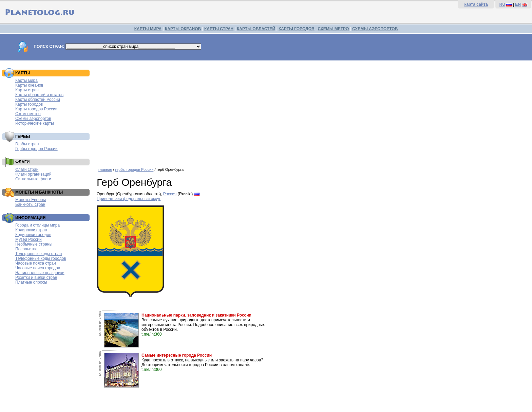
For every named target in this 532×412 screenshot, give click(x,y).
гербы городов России (134, 169)
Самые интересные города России (177, 355)
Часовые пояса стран (36, 263)
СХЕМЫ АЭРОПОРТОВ (375, 29)
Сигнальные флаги (33, 179)
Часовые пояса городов (38, 268)
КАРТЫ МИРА (148, 29)
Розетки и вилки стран (36, 277)
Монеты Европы (31, 200)
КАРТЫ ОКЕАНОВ (183, 29)
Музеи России (28, 239)
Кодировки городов (33, 235)
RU (502, 4)
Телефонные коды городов (41, 258)
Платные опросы (31, 282)
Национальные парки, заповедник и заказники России (196, 315)
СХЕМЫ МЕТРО (333, 29)
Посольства (26, 249)
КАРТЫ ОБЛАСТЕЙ (256, 29)
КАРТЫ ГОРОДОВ (297, 29)
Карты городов (29, 104)
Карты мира (26, 80)
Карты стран (27, 90)
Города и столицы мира (37, 225)
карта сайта (476, 4)
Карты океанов (29, 85)
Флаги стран (27, 169)
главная (105, 169)
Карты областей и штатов (39, 95)
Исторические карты (35, 123)
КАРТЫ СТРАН (219, 29)
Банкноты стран (30, 204)
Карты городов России (36, 109)
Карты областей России (38, 100)
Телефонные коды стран (39, 254)
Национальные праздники (40, 273)
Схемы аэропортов (33, 119)
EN (518, 4)
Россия (170, 194)
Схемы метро (28, 114)
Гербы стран (27, 144)
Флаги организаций (33, 174)
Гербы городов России (36, 149)
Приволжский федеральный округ (129, 199)
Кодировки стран (31, 230)
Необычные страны (34, 244)
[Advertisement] (300, 111)
